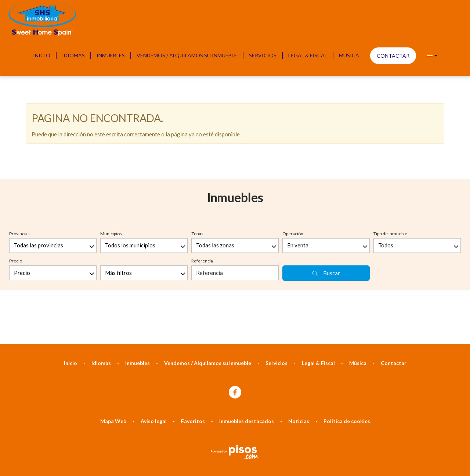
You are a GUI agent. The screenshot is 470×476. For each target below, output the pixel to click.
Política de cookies (347, 345)
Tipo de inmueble (390, 158)
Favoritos (193, 345)
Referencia (202, 185)
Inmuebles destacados (247, 345)
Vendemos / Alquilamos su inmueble (187, 55)
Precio (16, 185)
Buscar (326, 198)
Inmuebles (111, 55)
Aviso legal (154, 345)
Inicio (42, 55)
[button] (432, 56)
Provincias (19, 158)
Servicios (263, 55)
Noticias (299, 345)
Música (349, 55)
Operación (293, 158)
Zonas (197, 158)
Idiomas (73, 55)
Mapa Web (113, 345)
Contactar (393, 56)
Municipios (111, 158)
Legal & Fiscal (308, 55)
